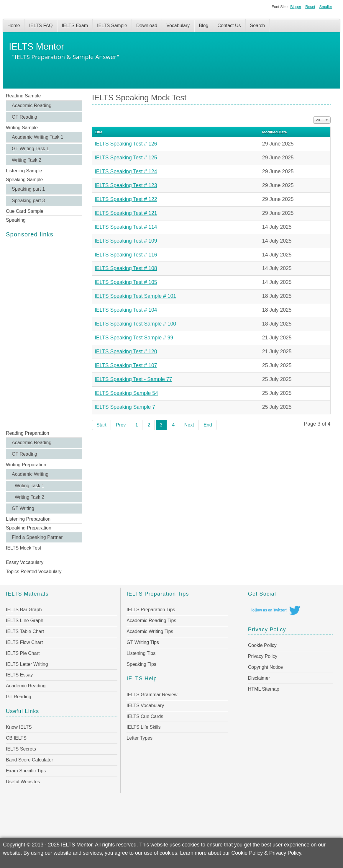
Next (189, 425)
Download (147, 26)
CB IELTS (16, 738)
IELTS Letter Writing (27, 664)
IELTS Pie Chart (23, 653)
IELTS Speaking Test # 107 (126, 365)
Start (101, 425)
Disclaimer (259, 678)
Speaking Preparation (29, 528)
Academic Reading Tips (151, 621)
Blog (203, 26)
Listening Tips (141, 653)
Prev (121, 425)
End (208, 425)
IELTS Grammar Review (152, 695)
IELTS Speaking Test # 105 (126, 282)
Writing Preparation (26, 465)
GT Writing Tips (143, 642)
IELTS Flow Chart (24, 642)
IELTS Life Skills (143, 727)
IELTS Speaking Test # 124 (126, 171)
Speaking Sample (24, 180)
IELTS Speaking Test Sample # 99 (134, 338)
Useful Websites (23, 782)
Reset (310, 7)
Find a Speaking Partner (37, 537)
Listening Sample (24, 171)
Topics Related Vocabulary (34, 572)
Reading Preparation (28, 433)
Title (99, 132)
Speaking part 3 (28, 201)
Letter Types (140, 738)
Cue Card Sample (25, 211)
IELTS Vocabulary (145, 706)
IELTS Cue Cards (145, 716)
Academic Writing (30, 474)
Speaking (16, 220)
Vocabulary (178, 26)
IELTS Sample (112, 26)
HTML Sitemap (264, 689)
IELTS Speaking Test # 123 (126, 185)
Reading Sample (23, 96)
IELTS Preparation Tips (151, 610)
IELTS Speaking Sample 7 (125, 407)
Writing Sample (22, 128)
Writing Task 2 (27, 160)
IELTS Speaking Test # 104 (126, 310)
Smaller (326, 7)
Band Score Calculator (29, 760)
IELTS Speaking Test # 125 (126, 158)
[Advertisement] (44, 334)
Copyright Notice (265, 667)
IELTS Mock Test (23, 548)
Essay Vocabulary (25, 562)
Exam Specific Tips (26, 771)
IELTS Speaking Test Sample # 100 (135, 324)
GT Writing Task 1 (30, 149)
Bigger (296, 7)
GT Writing (23, 508)
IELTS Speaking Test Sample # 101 (135, 296)
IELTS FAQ (41, 26)
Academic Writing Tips (150, 631)
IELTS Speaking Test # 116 (126, 255)
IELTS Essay (19, 675)
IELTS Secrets (21, 749)
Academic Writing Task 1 (38, 137)
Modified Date (275, 132)
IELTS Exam (75, 26)
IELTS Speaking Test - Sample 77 (133, 379)
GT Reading (24, 117)
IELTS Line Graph (25, 621)
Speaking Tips (141, 664)
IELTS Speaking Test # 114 (126, 227)
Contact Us (229, 26)
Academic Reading (32, 106)
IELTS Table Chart (25, 631)
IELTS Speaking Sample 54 (126, 393)
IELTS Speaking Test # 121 (126, 213)
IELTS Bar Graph (24, 610)
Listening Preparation (28, 519)
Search (258, 26)
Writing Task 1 (29, 486)
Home (14, 26)
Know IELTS (19, 727)
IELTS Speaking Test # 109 (126, 241)
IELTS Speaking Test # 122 (126, 199)
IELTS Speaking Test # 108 (126, 268)
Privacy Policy (263, 656)
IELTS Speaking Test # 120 (126, 352)
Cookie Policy (262, 645)
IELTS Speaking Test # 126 (126, 144)
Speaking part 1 (28, 189)
